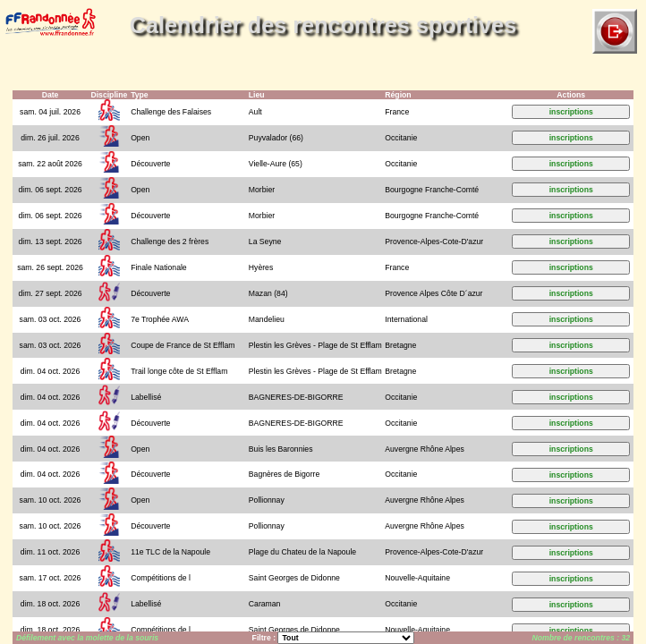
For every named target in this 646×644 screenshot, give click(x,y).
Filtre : (265, 638)
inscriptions (571, 112)
